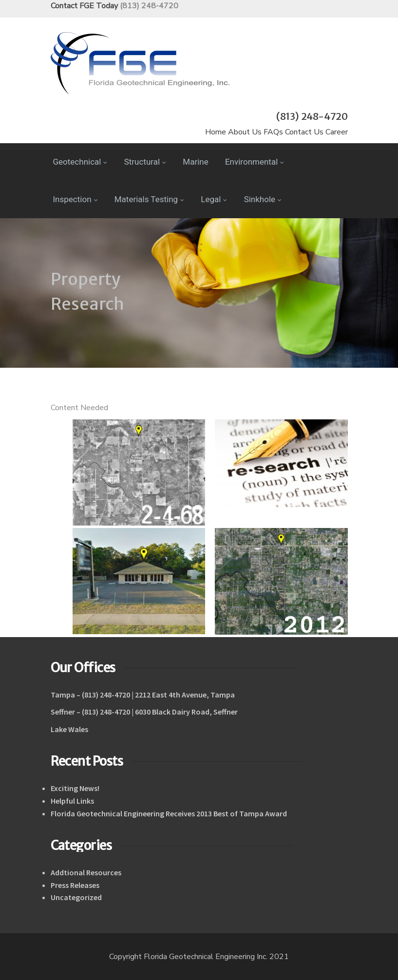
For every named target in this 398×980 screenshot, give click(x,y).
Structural (145, 162)
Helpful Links (72, 801)
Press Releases (75, 885)
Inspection (76, 199)
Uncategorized (76, 897)
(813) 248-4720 (149, 6)
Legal (214, 199)
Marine (195, 162)
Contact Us (304, 132)
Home (216, 132)
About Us (245, 132)
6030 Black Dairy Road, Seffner (186, 712)
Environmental (255, 162)
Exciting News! (75, 788)
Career (337, 132)
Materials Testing (149, 199)
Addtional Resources (86, 872)
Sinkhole (263, 199)
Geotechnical (80, 162)
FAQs (273, 132)
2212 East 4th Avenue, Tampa (185, 695)
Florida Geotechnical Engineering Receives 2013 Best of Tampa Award (169, 813)
